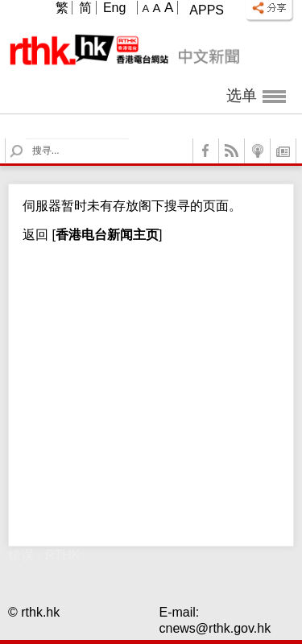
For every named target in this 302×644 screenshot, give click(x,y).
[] (105, 235)
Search (26, 139)
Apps (207, 10)
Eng (114, 8)
